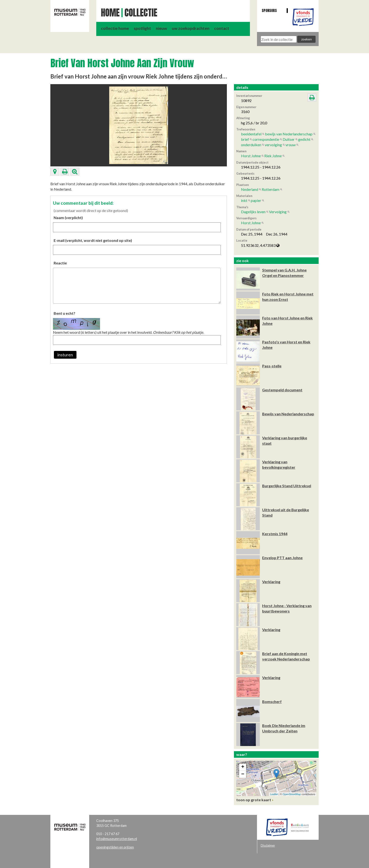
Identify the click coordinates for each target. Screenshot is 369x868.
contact (222, 28)
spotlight (142, 28)
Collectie (141, 13)
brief (245, 139)
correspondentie (266, 139)
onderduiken (251, 145)
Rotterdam (271, 189)
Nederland (250, 189)
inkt (244, 200)
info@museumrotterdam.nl (117, 839)
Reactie (60, 263)
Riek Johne (273, 156)
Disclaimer (268, 845)
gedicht (304, 139)
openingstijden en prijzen (115, 847)
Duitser (289, 139)
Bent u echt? (64, 313)
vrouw (291, 145)
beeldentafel (251, 134)
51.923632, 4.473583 (260, 245)
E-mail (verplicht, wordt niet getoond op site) (93, 240)
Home (110, 13)
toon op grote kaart (254, 800)
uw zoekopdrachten (191, 28)
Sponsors (269, 10)
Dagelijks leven (253, 212)
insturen (65, 355)
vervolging (273, 145)
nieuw (161, 28)
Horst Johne (251, 156)
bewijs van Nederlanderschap (289, 134)
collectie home (115, 28)
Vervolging (278, 212)
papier (256, 200)
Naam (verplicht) (68, 218)
